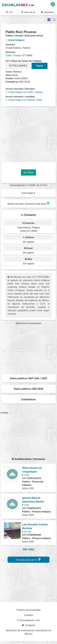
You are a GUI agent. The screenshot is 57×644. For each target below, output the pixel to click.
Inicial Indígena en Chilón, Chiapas (24, 92)
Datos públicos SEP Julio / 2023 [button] (28, 378)
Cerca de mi (28, 12)
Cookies (28, 615)
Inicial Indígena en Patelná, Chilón (24, 100)
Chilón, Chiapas (13, 55)
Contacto (28, 625)
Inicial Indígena (15, 40)
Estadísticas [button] (29, 399)
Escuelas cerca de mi (28, 559)
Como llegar (28, 193)
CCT (9, 12)
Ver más (29, 549)
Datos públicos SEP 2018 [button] (28, 389)
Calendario (47, 12)
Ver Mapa (28, 172)
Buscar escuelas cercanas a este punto (28, 203)
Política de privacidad (28, 610)
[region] (29, 133)
